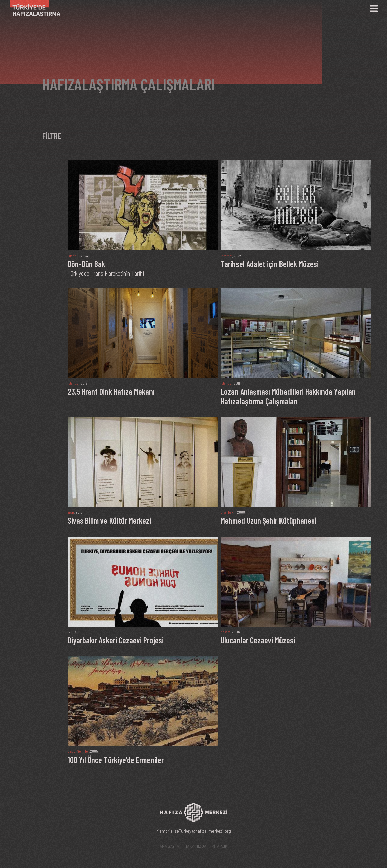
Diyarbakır (228, 512)
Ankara (226, 632)
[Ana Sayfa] (33, 9)
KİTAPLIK (220, 846)
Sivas (71, 512)
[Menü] (374, 9)
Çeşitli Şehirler (78, 751)
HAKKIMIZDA (195, 846)
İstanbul (74, 256)
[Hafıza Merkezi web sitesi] (193, 814)
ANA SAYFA (169, 846)
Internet (227, 256)
